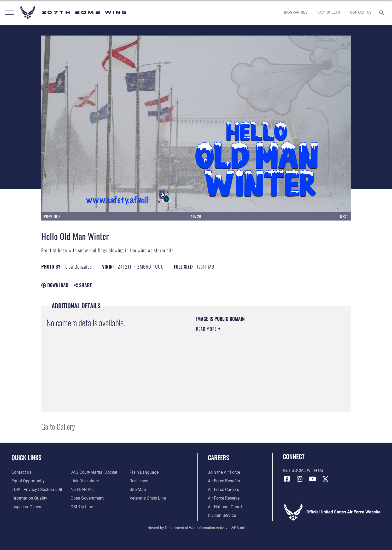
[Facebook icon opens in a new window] (287, 479)
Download (55, 285)
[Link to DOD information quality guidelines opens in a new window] (29, 498)
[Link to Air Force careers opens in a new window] (223, 490)
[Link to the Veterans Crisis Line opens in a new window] (148, 498)
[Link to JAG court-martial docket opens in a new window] (94, 472)
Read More (207, 329)
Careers (218, 457)
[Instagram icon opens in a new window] (300, 479)
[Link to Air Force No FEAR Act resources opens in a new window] (82, 490)
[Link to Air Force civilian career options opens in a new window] (222, 516)
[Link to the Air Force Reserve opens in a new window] (224, 498)
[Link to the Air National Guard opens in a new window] (225, 507)
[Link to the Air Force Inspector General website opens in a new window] (28, 507)
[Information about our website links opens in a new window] (85, 481)
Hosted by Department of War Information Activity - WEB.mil (196, 528)
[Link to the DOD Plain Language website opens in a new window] (144, 472)
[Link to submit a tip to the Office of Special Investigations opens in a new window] (82, 507)
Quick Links (26, 457)
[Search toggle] (382, 12)
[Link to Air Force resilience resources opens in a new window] (139, 481)
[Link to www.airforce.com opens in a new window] (224, 472)
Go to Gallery (58, 426)
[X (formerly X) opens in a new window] (325, 479)
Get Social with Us (303, 471)
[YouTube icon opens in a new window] (313, 479)
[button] (8, 12)
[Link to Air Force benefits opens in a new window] (224, 481)
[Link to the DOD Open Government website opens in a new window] (87, 498)
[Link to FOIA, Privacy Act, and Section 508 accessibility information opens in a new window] (37, 490)
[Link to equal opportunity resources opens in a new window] (28, 481)
